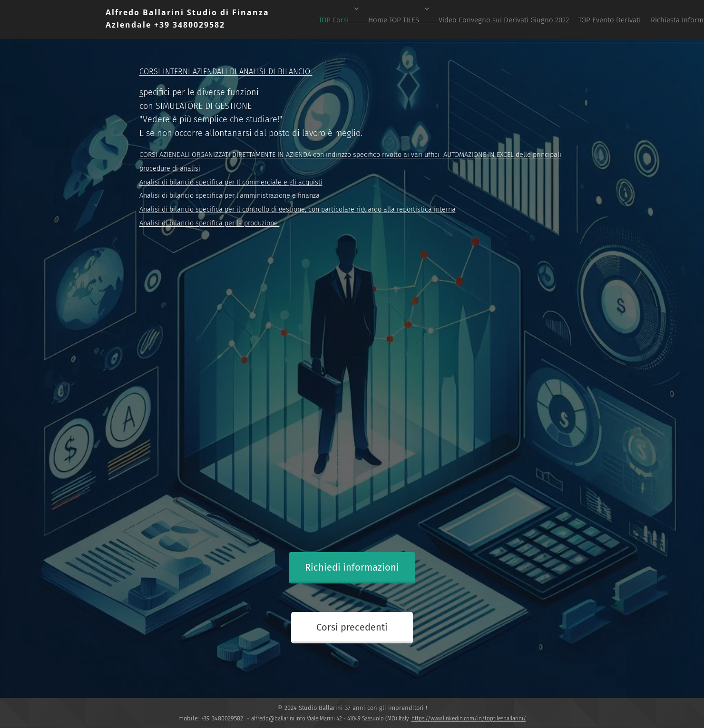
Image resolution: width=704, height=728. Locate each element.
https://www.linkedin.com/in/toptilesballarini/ (469, 718)
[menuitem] (425, 19)
